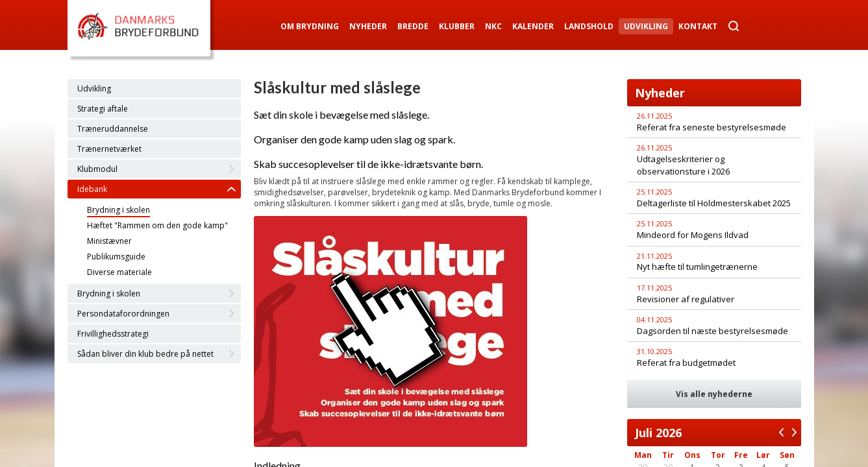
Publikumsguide (116, 257)
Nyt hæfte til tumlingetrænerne (697, 267)
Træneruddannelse (113, 129)
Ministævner (109, 241)
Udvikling (646, 26)
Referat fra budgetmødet (686, 363)
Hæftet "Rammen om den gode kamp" (157, 225)
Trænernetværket (109, 149)
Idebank (92, 189)
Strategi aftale (103, 109)
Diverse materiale (119, 272)
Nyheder (368, 26)
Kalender (533, 26)
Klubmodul (97, 169)
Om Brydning (310, 26)
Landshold (589, 26)
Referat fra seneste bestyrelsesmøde (712, 127)
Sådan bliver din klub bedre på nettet (145, 354)
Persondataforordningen (123, 314)
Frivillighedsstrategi (113, 334)
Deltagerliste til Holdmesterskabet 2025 (714, 203)
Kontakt (698, 26)
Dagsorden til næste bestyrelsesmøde (713, 331)
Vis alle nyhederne (714, 394)
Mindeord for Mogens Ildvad (693, 235)
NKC (493, 26)
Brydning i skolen (118, 210)
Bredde (413, 26)
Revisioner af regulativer (686, 299)
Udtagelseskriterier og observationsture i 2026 (683, 165)
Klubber (457, 26)
